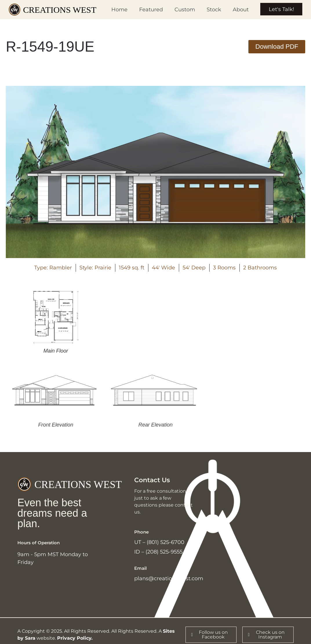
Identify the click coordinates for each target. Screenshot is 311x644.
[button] (277, 47)
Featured (150, 10)
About (240, 10)
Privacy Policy (74, 640)
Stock (213, 10)
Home (119, 10)
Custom (184, 10)
